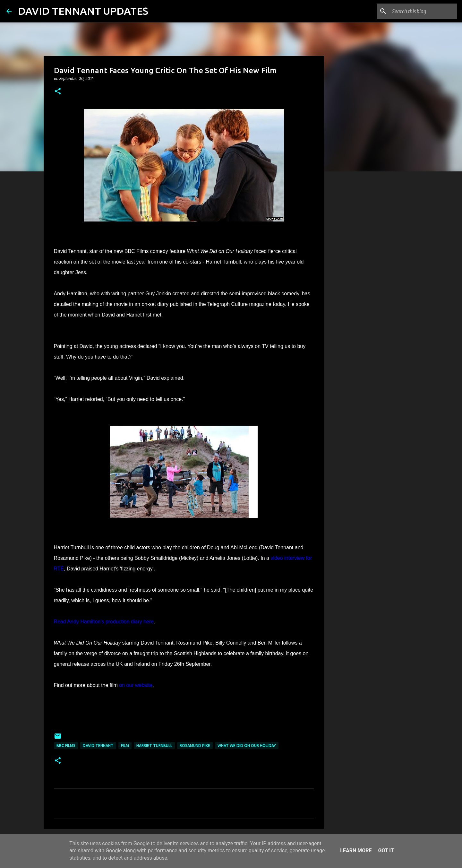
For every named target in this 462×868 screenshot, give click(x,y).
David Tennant (98, 746)
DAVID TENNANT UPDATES (83, 11)
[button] (58, 92)
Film (125, 746)
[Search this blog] (423, 11)
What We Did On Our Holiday (247, 746)
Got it (386, 851)
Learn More (356, 851)
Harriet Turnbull (154, 746)
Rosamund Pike (195, 746)
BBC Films (66, 746)
